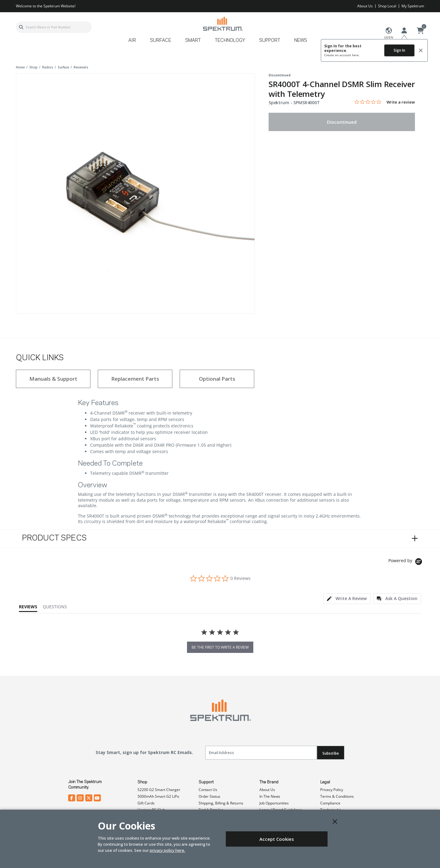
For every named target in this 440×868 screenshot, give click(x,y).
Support (206, 782)
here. (356, 55)
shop (33, 67)
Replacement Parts (135, 379)
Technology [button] (230, 41)
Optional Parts (217, 379)
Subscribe (331, 753)
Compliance (330, 803)
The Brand (269, 782)
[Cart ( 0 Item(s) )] (420, 31)
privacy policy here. (167, 850)
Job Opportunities (274, 803)
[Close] (335, 822)
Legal (325, 782)
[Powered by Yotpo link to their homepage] (406, 562)
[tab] (347, 599)
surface (63, 67)
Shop (142, 782)
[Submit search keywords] (21, 27)
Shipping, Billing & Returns (221, 803)
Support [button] (270, 41)
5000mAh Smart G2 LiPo (158, 796)
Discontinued (342, 122)
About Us (365, 6)
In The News (270, 796)
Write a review (401, 102)
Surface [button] (161, 41)
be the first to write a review (220, 647)
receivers (81, 67)
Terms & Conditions (337, 796)
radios (48, 67)
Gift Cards (146, 803)
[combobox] (54, 27)
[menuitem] (135, 43)
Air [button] (132, 41)
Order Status (209, 796)
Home (20, 67)
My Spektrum (413, 6)
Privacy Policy (332, 790)
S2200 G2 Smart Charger (159, 790)
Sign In (399, 50)
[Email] (261, 753)
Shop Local (387, 6)
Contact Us (208, 790)
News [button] (301, 41)
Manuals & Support (53, 379)
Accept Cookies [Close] (277, 839)
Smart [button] (193, 41)
